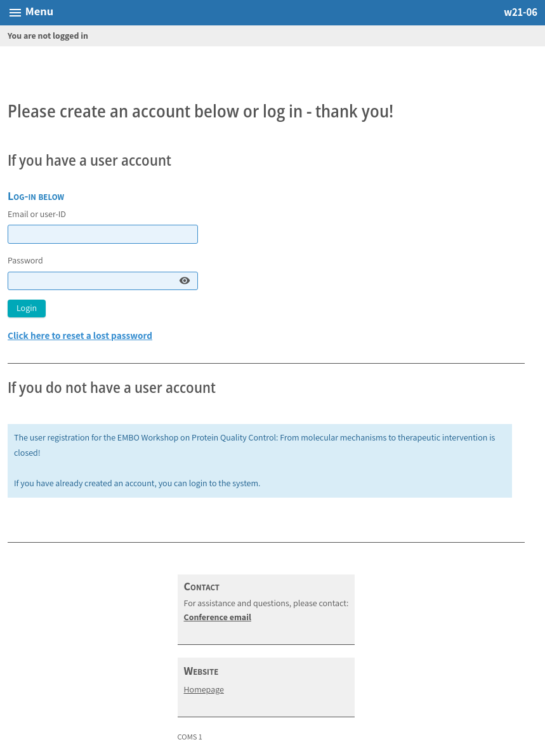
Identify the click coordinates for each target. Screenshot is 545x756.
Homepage (204, 689)
